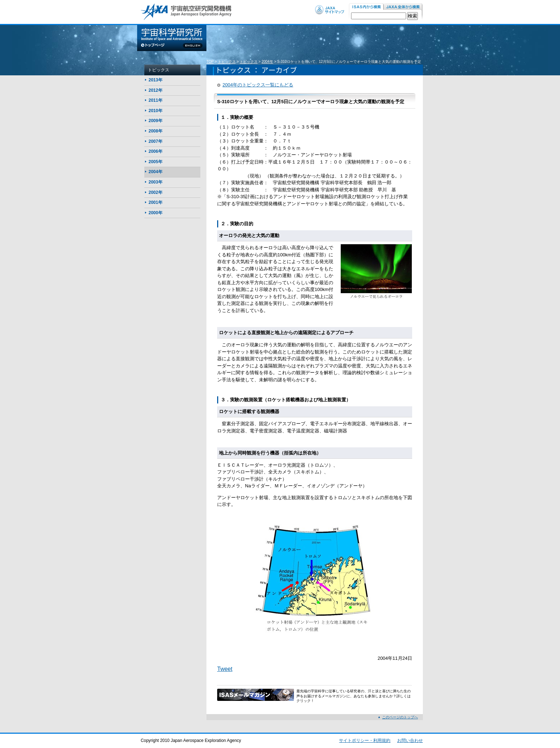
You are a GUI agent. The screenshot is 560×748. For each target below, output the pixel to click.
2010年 (156, 111)
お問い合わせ (410, 741)
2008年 (156, 131)
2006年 (156, 151)
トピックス (227, 62)
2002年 (156, 192)
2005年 (156, 162)
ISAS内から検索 (366, 7)
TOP (210, 62)
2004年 (267, 62)
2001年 (156, 202)
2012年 (156, 90)
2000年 (156, 213)
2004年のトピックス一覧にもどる (258, 85)
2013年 (156, 80)
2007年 (156, 141)
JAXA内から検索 (403, 7)
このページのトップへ (400, 717)
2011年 (156, 100)
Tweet (225, 669)
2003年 (156, 182)
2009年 (156, 121)
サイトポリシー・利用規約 (365, 741)
